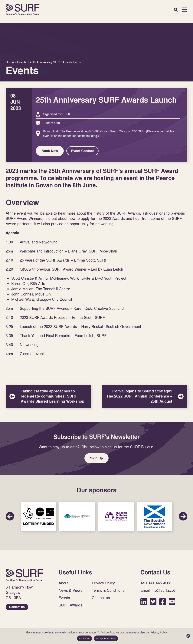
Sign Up (96, 458)
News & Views (70, 590)
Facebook (163, 601)
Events (64, 598)
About (64, 583)
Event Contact (82, 151)
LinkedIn (144, 601)
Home (23, 10)
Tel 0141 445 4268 (156, 583)
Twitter (153, 601)
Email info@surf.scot (158, 590)
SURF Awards (70, 605)
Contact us (17, 607)
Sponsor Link (39, 516)
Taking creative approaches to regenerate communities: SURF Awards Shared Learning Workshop (48, 396)
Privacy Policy (103, 583)
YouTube (172, 601)
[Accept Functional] (188, 636)
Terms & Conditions (108, 590)
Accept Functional (106, 638)
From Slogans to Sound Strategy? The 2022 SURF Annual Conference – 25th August (145, 396)
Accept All (84, 638)
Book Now (50, 151)
